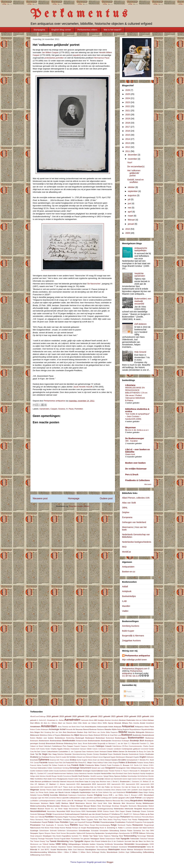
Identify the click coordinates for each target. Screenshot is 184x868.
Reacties (129, 696)
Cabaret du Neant (37, 746)
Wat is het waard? (113, 30)
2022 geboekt (104, 716)
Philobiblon (67, 820)
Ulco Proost (96, 841)
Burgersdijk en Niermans (106, 744)
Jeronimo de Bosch (71, 790)
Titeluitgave (95, 839)
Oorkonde (150, 811)
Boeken (33, 738)
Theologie (41, 839)
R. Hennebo (59, 825)
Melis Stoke (108, 803)
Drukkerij (34, 757)
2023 (128, 102)
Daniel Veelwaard (101, 752)
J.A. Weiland (144, 782)
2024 (128, 98)
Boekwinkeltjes (129, 596)
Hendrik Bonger (51, 776)
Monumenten (143, 806)
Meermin (89, 803)
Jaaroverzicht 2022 (133, 784)
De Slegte (43, 754)
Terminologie (142, 836)
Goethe (33, 771)
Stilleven (142, 833)
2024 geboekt (130, 716)
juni (130, 203)
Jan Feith (97, 787)
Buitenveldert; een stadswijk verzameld (143, 301)
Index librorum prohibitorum (41, 781)
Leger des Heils (43, 798)
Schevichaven (44, 831)
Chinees (67, 749)
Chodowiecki (75, 749)
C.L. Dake (150, 744)
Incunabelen (150, 779)
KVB (110, 795)
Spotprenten (100, 833)
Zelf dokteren (140, 324)
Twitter (71, 841)
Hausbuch (136, 774)
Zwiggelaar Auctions (131, 641)
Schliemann (62, 831)
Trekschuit (143, 839)
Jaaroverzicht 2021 (118, 784)
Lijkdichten (97, 798)
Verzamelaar (119, 844)
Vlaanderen (62, 847)
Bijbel (77, 735)
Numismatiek (91, 811)
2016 (128, 131)
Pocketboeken (36, 822)
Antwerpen (45, 729)
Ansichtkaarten (91, 727)
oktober (132, 187)
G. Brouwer (125, 765)
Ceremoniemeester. (136, 746)
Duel (40, 757)
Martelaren (45, 803)
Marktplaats (149, 801)
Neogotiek (138, 809)
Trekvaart (151, 839)
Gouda (56, 771)
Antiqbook (127, 591)
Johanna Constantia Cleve (106, 790)
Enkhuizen (150, 757)
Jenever (60, 790)
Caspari (54, 409)
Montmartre (133, 806)
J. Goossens (135, 782)
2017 (128, 127)
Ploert (152, 820)
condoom (117, 749)
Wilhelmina (52, 852)
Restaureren (138, 825)
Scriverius (137, 830)
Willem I (60, 852)
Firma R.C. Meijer (85, 762)
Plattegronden (144, 819)
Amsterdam (49, 726)
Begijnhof (126, 729)
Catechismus (117, 746)
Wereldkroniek (149, 850)
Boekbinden (137, 735)
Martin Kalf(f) (55, 803)
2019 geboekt (65, 716)
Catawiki (108, 746)
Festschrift (70, 762)
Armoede (69, 729)
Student (59, 836)
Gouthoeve (63, 771)
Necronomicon (74, 809)
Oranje (49, 814)
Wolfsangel (96, 852)
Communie (102, 749)
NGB (68, 811)
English (143, 757)
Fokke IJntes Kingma (111, 763)
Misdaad (80, 806)
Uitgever (87, 841)
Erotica (73, 760)
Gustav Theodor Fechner (112, 771)
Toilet (118, 839)
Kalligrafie (75, 792)
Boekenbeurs (60, 738)
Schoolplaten (104, 831)
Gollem (51, 771)
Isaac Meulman (101, 782)
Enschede (34, 760)
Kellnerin (106, 792)
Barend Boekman (90, 729)
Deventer (68, 754)
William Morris (86, 852)
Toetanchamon (110, 839)
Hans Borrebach (118, 774)
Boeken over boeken (136, 463)
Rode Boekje (55, 828)
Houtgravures (62, 779)
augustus (132, 195)
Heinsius (43, 776)
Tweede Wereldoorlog (59, 841)
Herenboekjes (132, 776)
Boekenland (110, 738)
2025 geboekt (143, 716)
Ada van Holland (142, 720)
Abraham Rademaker (127, 720)
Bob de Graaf (109, 735)
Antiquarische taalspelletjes (141, 249)
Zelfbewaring (35, 855)
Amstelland (150, 723)
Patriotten (81, 817)
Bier (72, 735)
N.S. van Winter (57, 809)
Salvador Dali (137, 828)
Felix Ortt (62, 763)
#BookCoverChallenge (38, 717)
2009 (128, 233)
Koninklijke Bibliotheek (59, 795)
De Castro (147, 752)
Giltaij (143, 768)
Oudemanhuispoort (72, 814)
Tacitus (101, 836)
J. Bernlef (114, 782)
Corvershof (144, 749)
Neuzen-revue (148, 809)
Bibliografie (140, 732)
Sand (144, 828)
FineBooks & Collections (138, 480)
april (130, 212)
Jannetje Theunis (46, 790)
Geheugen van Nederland (134, 522)
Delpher (126, 512)
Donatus (96, 754)
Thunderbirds (75, 839)
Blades (91, 735)
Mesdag (139, 803)
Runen (102, 828)
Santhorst (150, 828)
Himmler (151, 776)
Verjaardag (100, 844)
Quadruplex (50, 825)
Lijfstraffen (89, 798)
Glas (152, 768)
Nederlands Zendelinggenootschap (101, 809)
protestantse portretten (54, 58)
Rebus (87, 825)
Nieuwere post (40, 498)
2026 (128, 90)
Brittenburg (68, 743)
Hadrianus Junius (72, 774)
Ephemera (44, 760)
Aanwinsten (44, 409)
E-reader (63, 757)
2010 (128, 229)
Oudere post (106, 498)
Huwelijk (101, 779)
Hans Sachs (128, 774)
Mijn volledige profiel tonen (135, 660)
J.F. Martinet (51, 784)
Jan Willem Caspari (50, 52)
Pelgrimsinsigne (114, 817)
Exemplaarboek (132, 760)
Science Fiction (126, 830)
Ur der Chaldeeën (118, 841)
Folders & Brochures (128, 762)
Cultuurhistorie (52, 751)
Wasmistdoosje (102, 850)
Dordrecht (117, 754)
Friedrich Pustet (106, 765)
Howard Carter (73, 779)
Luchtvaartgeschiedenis (47, 801)
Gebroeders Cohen (45, 768)
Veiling (64, 844)
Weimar (130, 849)
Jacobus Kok (88, 787)
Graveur (62, 409)
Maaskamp (100, 801)
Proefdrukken (120, 822)
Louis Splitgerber (148, 798)
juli (129, 199)
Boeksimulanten (94, 741)
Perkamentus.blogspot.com (135, 669)
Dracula (125, 754)
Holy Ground (140, 352)
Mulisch (151, 806)
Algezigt (111, 723)
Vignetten (34, 847)
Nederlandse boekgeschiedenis (137, 542)
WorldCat (126, 552)
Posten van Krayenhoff (77, 822)
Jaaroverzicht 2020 (104, 784)
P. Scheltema (115, 814)
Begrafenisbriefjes (148, 729)
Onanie (129, 811)
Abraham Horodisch (112, 720)
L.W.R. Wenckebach (146, 795)
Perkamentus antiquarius (138, 656)
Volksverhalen (90, 847)
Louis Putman (136, 798)
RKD (124, 547)
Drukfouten (150, 754)
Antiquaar (118, 727)
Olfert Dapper (120, 811)
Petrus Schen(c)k (50, 820)
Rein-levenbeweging (103, 825)
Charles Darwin (148, 746)
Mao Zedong (125, 801)
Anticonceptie (102, 727)
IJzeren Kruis (137, 779)
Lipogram (121, 798)
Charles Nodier (45, 749)
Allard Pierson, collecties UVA (136, 498)
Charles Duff (35, 749)
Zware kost (130, 454)
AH (42, 723)
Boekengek (80, 738)
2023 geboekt (117, 716)
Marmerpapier (35, 803)
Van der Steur (137, 841)
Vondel (107, 847)
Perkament (125, 817)
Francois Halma (36, 765)
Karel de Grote (97, 792)
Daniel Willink (113, 751)
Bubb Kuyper (128, 631)
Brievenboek (51, 743)
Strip (54, 836)
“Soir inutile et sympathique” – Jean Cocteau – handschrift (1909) (138, 416)
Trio (32, 841)
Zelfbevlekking (148, 852)
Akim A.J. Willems (50, 723)
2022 (128, 106)
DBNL (125, 508)
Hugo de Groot (84, 779)
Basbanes (101, 729)
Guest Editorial (97, 771)
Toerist (102, 839)
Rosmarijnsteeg (93, 828)
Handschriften (106, 773)
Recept (92, 825)
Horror (54, 779)
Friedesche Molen (92, 765)
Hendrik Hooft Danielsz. (81, 776)
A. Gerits (40, 720)
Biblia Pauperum (112, 732)
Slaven (53, 833)
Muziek (48, 809)
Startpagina (39, 30)
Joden (94, 790)
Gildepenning (136, 768)
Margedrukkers (137, 801)
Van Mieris (147, 841)
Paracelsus (72, 817)
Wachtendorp (62, 849)
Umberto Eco (106, 841)
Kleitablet (33, 795)
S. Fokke (119, 828)
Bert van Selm (57, 732)
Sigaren (41, 833)
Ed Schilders (72, 757)
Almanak (118, 723)
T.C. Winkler (84, 836)
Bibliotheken (66, 735)
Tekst (121, 836)
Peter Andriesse (136, 817)
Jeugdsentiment (85, 790)
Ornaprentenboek (58, 814)
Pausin (106, 817)
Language (34, 798)
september (133, 191)
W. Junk (41, 850)
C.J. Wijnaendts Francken (137, 744)
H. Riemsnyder (133, 771)
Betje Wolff (88, 732)
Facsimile (43, 762)
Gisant (148, 768)
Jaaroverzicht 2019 (88, 784)
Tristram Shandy (39, 841)
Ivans (109, 782)
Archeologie (54, 729)
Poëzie (51, 822)
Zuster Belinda (46, 855)
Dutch (58, 757)
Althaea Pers (127, 723)
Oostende (34, 814)
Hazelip (143, 774)
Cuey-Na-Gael (35, 752)
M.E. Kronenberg (90, 801)
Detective (61, 754)
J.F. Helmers (40, 784)
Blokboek (97, 735)
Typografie (79, 841)
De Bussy (140, 752)
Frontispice (116, 765)
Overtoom (105, 814)
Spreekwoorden (124, 833)
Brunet (85, 744)
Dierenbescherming (79, 754)
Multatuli (34, 809)
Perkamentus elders (87, 30)
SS (131, 833)
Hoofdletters (39, 779)
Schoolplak (95, 831)
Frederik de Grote (64, 765)
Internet (63, 781)
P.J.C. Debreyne (134, 814)
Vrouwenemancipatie (137, 847)
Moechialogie (107, 806)
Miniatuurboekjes (53, 806)
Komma (40, 795)
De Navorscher (94, 284)
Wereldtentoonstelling (39, 852)
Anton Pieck (149, 727)
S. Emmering (110, 828)
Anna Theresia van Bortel (67, 727)
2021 (128, 111)
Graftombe (71, 771)
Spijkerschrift (81, 833)
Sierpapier (34, 833)
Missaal (87, 806)
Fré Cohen (53, 765)
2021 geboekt (91, 716)
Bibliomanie (35, 735)
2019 (128, 119)
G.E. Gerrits (134, 765)
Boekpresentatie (82, 741)
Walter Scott (72, 850)
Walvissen (81, 850)
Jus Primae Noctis (42, 792)
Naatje (66, 809)
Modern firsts (96, 806)
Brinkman (60, 743)
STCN (136, 833)
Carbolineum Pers (59, 746)
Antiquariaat (128, 726)
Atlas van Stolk (129, 503)
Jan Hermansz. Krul (117, 787)
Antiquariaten (128, 567)
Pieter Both (98, 820)
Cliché (89, 749)
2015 (128, 135)
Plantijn (135, 820)
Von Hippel (100, 847)
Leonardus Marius (55, 798)
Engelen (136, 757)
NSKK (83, 811)
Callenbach (48, 746)
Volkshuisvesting (79, 847)
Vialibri (125, 611)
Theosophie (49, 839)
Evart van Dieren (99, 760)
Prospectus (138, 822)
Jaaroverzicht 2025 (51, 787)
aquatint (77, 55)
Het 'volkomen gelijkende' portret (134, 173)
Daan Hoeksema (88, 752)
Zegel (127, 852)
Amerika (136, 723)
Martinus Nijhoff (68, 803)
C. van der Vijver (122, 744)
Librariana (130, 385)
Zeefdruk (121, 852)
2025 (128, 94)
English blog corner (61, 30)
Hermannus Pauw (102, 58)
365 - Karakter (132, 441)
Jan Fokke (106, 787)
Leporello (65, 798)
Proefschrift (130, 822)
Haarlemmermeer (60, 774)
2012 (128, 147)
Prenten (96, 822)
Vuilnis (149, 847)
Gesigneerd (110, 768)
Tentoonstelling (130, 836)
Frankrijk (45, 765)
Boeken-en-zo (129, 572)
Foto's (151, 762)
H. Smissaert (143, 771)
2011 (128, 151)
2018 (128, 123)
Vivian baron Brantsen (49, 847)
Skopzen (48, 833)
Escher (79, 760)
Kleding (151, 792)
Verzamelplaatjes (142, 844)
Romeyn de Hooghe (79, 828)
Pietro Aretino (108, 820)
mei (130, 208)
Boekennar (150, 738)
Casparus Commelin (88, 746)
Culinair (43, 752)
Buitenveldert (93, 744)
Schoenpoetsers (72, 831)
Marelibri (126, 606)
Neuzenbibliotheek (38, 811)
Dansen (121, 751)
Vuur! (130, 162)
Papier (66, 817)
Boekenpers (34, 741)
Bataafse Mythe (111, 729)
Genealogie (75, 768)
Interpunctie (71, 782)
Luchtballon (34, 801)
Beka (32, 732)
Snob (58, 833)
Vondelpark (114, 847)
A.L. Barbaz (60, 720)
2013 (128, 143)
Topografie (125, 839)
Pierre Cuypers (87, 819)
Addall (125, 587)
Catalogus (100, 746)
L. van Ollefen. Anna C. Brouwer (125, 795)
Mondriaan (116, 806)
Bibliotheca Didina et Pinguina (50, 735)
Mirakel (73, 806)
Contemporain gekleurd (131, 749)
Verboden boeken (88, 844)
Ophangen (41, 814)
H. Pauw (70, 409)
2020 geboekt (78, 716)
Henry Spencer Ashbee (118, 776)
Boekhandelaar (56, 741)
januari (131, 224)
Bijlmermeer (84, 735)
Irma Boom (80, 781)
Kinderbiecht (121, 792)
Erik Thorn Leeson (63, 760)
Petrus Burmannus (37, 820)
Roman (69, 828)
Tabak (95, 836)
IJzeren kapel (127, 779)
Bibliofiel (123, 732)
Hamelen (90, 774)
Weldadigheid (138, 850)
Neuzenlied (61, 811)
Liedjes (83, 798)
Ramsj (67, 825)
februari (132, 220)
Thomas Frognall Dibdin (62, 839)
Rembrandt (121, 825)
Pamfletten (49, 817)
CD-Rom (125, 746)
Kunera (105, 795)
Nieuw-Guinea (76, 811)
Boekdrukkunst (148, 735)
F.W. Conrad (35, 763)
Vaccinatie (128, 841)
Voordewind (123, 847)
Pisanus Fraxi (126, 820)
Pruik (43, 825)
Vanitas (52, 844)
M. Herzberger (77, 801)
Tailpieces (107, 836)
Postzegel (89, 822)
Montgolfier (124, 806)
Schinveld (53, 831)
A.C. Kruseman (49, 720)
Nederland (84, 809)
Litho (127, 798)
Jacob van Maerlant (76, 787)
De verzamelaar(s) (136, 166)
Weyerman (131, 428)
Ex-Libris (122, 760)
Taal (91, 836)
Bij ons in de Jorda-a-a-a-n (137, 430)
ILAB (124, 601)
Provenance (35, 825)
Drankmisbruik (133, 754)
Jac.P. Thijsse (63, 787)
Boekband (127, 735)
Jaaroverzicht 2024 (37, 787)
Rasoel (81, 825)
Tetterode (150, 836)
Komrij (46, 795)
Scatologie (34, 830)
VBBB (58, 844)
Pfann (60, 819)
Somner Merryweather (68, 833)
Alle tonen (148, 484)
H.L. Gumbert (39, 774)
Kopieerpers (73, 795)
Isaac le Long (90, 781)
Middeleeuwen (148, 803)
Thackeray (34, 839)
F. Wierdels (142, 760)
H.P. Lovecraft (49, 774)
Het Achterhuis (143, 776)
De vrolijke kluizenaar (136, 469)
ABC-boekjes (99, 720)
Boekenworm (44, 741)
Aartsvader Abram (87, 720)
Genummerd (85, 768)
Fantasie (51, 763)
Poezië (45, 822)
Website (124, 850)
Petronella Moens (148, 817)
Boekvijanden (106, 741)
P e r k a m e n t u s (79, 14)
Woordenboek (112, 852)
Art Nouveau (78, 729)
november (133, 159)
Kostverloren (82, 795)
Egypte (113, 757)
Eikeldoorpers (121, 757)
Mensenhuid (131, 803)
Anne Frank (80, 727)
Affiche (37, 723)
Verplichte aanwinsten (140, 275)
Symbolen (75, 836)
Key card (113, 792)
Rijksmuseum (35, 828)
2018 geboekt (53, 716)
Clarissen (83, 749)
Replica (129, 825)
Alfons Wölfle (102, 723)
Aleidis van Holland (90, 723)
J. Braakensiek (124, 781)
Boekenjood (90, 738)
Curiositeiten (63, 751)
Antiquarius (139, 727)
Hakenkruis (83, 774)
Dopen (110, 754)
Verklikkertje (109, 844)
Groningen (87, 771)
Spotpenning (90, 833)
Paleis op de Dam (147, 814)
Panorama (59, 817)
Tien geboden (85, 839)
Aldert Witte (77, 723)
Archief (63, 729)
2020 (128, 115)
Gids (128, 768)
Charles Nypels (57, 749)
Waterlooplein (114, 849)
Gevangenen (121, 768)
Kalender (67, 792)
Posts (128, 692)
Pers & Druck (132, 474)
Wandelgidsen (91, 849)
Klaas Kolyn (143, 792)
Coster (151, 749)
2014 (128, 139)
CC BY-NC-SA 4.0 (131, 676)
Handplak (97, 774)
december (133, 155)
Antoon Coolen (35, 729)
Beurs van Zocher (99, 732)
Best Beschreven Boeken (73, 732)
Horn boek (48, 779)
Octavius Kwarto (109, 811)
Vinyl (39, 847)
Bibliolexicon (150, 732)
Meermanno (80, 803)
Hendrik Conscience (64, 776)
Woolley (103, 852)
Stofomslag (150, 833)
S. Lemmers (128, 828)
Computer (110, 749)
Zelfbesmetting (136, 852)
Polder (57, 822)
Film (76, 762)
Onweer (143, 811)
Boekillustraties (69, 741)
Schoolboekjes (84, 830)
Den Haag (53, 754)
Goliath (46, 771)
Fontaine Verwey (143, 763)
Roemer (63, 828)
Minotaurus (65, 806)
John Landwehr (132, 790)
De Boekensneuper (135, 438)
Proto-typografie (148, 822)
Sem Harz (146, 831)
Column (95, 749)
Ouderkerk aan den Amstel (91, 814)
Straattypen (47, 836)
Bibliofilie (132, 732)
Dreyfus (142, 754)
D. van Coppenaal (75, 752)
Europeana (127, 517)
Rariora (74, 825)
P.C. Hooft (124, 814)
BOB (102, 735)
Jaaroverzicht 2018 (73, 784)
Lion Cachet (113, 798)
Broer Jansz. (78, 744)
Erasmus (53, 760)
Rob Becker (45, 828)
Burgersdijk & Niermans (133, 636)
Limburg (104, 798)
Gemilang (66, 768)
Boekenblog (70, 738)
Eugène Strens (87, 760)
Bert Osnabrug (46, 732)
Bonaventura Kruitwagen (121, 741)
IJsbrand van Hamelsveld (113, 779)
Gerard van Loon (98, 768)
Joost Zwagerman (145, 790)
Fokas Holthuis (98, 763)
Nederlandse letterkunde (124, 809)
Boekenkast (100, 738)
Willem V (76, 852)
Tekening (115, 836)
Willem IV (68, 852)
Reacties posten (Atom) (79, 506)
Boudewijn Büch (137, 741)
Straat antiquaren (36, 836)
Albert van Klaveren (65, 723)
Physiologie (76, 819)
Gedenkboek (57, 768)
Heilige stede (35, 776)
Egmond (107, 757)
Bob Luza (118, 735)
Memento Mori (119, 803)
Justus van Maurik (56, 792)
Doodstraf (103, 754)
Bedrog (120, 729)
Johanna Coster (121, 790)
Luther (69, 801)
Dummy (53, 757)
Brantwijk (42, 744)
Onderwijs (136, 811)
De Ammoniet (130, 751)
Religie (114, 825)
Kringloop (98, 795)
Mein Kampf (98, 803)
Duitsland (46, 757)
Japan (54, 790)
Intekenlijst (56, 782)
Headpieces (150, 774)
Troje (47, 841)
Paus (101, 817)
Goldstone (39, 771)
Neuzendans (51, 811)
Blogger (110, 862)
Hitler (32, 779)
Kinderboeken (132, 792)
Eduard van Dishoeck (85, 757)
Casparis (77, 746)
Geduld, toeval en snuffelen (135, 181)
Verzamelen (129, 844)
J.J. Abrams (61, 784)
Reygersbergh (149, 825)
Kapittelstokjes (85, 792)
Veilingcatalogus (74, 844)
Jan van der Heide (143, 787)
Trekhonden (135, 839)
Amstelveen (35, 727)
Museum (41, 809)
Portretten (79, 409)
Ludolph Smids (61, 801)
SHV (152, 830)
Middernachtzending (38, 806)
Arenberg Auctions (131, 626)
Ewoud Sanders (112, 760)
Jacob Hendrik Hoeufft (83, 387)
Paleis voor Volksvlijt (37, 817)
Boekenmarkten (136, 738)
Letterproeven (75, 798)
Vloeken (70, 847)
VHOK (152, 844)
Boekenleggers (121, 738)
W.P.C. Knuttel (50, 849)
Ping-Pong (117, 820)
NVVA (100, 811)
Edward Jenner (98, 757)
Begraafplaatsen (135, 729)
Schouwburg (114, 830)
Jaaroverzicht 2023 (147, 784)
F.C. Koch (150, 760)
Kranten (90, 795)
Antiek (111, 727)
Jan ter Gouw (131, 787)
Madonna (109, 801)
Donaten (89, 754)
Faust (56, 763)
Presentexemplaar (107, 822)
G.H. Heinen (144, 765)
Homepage (74, 498)
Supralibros (67, 836)
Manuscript (116, 801)
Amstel (143, 723)
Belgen (37, 732)
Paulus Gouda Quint (92, 817)
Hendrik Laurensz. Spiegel (100, 776)
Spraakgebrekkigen (112, 833)
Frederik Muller (78, 765)
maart (131, 216)
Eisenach (129, 757)
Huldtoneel (93, 779)
